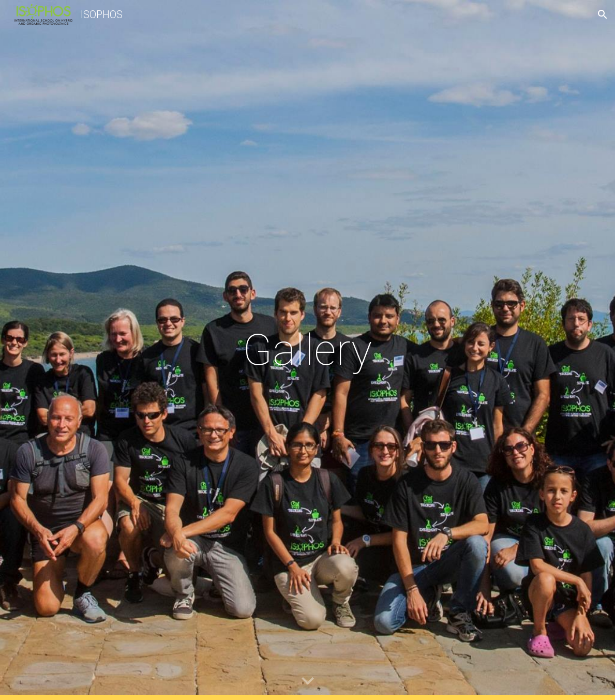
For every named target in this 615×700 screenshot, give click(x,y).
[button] (603, 14)
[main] (307, 350)
